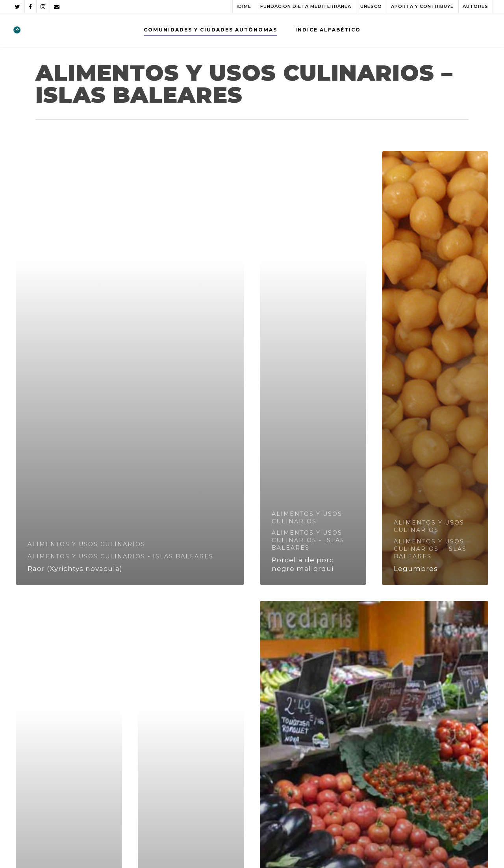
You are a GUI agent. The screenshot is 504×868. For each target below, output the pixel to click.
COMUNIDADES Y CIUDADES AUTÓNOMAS (210, 30)
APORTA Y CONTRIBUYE (422, 6)
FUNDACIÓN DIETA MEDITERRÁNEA (306, 6)
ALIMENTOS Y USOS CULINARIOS (86, 544)
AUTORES (475, 6)
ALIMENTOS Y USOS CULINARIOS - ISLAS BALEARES (120, 556)
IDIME (244, 6)
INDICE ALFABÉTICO (328, 30)
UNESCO (371, 6)
